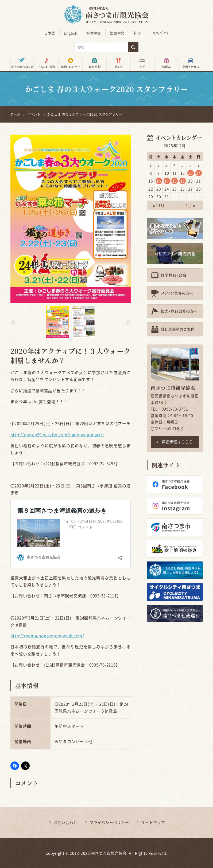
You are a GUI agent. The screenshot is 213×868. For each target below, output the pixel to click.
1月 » (191, 205)
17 (167, 181)
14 (199, 173)
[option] (71, 219)
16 (159, 181)
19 (183, 181)
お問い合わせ (66, 822)
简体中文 (94, 33)
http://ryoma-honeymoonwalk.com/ (47, 635)
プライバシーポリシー (109, 822)
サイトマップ (153, 822)
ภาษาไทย (159, 33)
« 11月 (159, 205)
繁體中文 (117, 33)
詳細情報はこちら (175, 441)
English (72, 33)
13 (191, 173)
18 (175, 181)
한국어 (138, 33)
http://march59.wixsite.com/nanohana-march (57, 434)
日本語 (51, 33)
